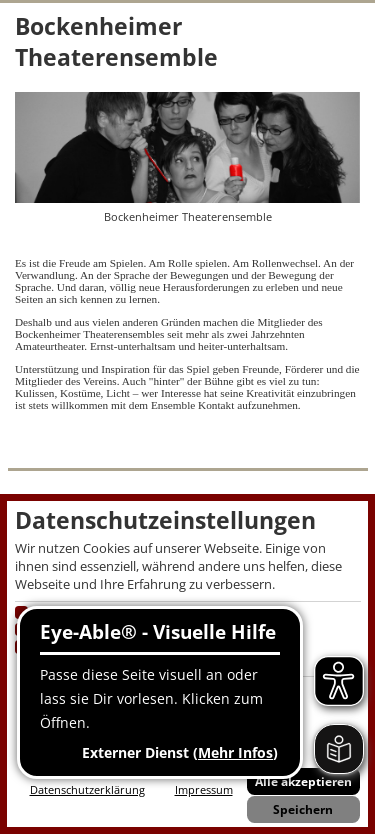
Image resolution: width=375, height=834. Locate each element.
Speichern (303, 809)
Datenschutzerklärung (87, 789)
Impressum (204, 789)
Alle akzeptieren (303, 781)
